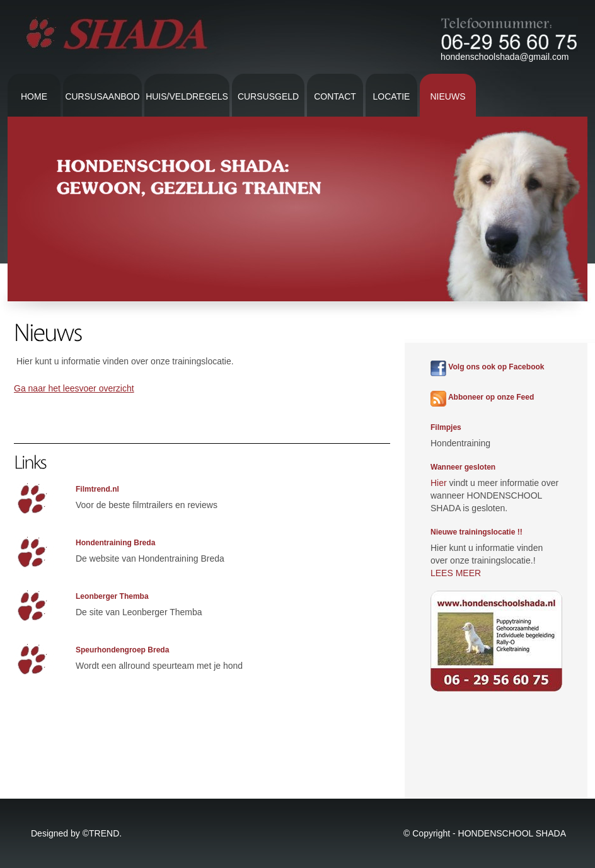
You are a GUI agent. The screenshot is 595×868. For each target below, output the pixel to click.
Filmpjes (446, 427)
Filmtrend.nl (97, 489)
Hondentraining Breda (115, 543)
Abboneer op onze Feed (482, 397)
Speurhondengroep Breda (122, 650)
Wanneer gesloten (463, 467)
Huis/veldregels (187, 96)
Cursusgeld (268, 96)
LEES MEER (456, 573)
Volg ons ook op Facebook (488, 367)
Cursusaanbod (102, 96)
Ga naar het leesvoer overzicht (74, 388)
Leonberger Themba (112, 596)
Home (34, 96)
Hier (439, 483)
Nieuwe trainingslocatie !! (477, 532)
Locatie (392, 96)
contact (335, 96)
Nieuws (448, 96)
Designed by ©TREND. (76, 833)
